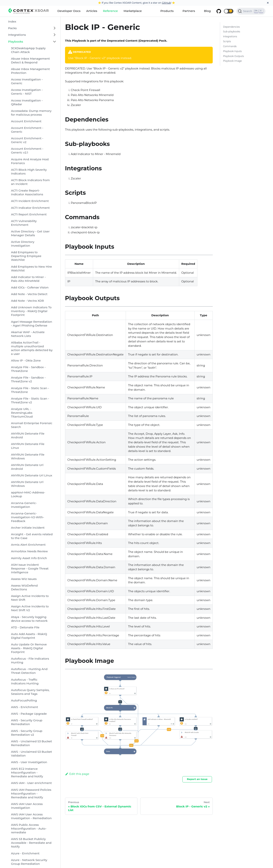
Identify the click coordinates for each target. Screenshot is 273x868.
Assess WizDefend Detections (24, 587)
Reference (110, 11)
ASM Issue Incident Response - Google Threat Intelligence (30, 568)
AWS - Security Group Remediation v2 (27, 733)
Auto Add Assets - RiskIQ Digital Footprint (29, 636)
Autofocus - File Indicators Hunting (30, 660)
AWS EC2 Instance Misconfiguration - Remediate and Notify (27, 773)
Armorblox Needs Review (29, 551)
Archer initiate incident (28, 528)
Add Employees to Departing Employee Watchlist (26, 256)
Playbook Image (232, 61)
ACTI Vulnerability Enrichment (24, 223)
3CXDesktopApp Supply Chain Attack (28, 50)
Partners (189, 11)
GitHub (166, 3)
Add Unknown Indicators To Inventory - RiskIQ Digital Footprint (31, 311)
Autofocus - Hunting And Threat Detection (29, 671)
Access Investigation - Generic (27, 81)
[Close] (268, 3)
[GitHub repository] (219, 11)
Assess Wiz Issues (24, 579)
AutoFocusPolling (24, 700)
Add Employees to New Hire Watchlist (31, 268)
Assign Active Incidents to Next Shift (30, 598)
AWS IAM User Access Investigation (27, 806)
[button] (229, 11)
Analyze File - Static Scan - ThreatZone (30, 390)
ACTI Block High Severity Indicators (29, 172)
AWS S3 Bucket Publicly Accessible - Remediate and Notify (31, 843)
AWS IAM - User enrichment (31, 783)
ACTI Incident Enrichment (30, 201)
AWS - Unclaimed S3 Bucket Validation (31, 754)
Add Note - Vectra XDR (27, 301)
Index (12, 21)
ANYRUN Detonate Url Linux (32, 475)
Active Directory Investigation (23, 244)
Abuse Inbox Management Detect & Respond (30, 60)
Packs (12, 28)
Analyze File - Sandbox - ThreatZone (28, 369)
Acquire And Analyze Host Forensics (30, 161)
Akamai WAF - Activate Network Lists (28, 334)
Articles (92, 11)
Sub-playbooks (231, 32)
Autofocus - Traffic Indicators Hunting (25, 681)
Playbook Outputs (233, 56)
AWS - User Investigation (29, 762)
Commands (230, 46)
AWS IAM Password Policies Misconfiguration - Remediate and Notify (31, 794)
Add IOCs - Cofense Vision (30, 287)
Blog (207, 11)
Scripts (227, 41)
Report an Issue (197, 779)
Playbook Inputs (232, 51)
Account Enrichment (26, 121)
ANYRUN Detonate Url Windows (27, 484)
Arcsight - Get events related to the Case (32, 536)
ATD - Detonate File (25, 627)
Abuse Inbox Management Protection (30, 71)
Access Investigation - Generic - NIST (27, 92)
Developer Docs (69, 11)
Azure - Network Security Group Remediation (29, 862)
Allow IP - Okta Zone (26, 360)
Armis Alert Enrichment (28, 545)
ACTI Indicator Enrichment (30, 208)
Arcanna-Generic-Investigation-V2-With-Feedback (28, 517)
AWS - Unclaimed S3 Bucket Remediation (31, 743)
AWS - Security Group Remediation (27, 722)
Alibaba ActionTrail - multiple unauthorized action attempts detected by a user (32, 348)
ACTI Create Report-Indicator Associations (27, 192)
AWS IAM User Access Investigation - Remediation (31, 816)
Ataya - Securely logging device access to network (29, 619)
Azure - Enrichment (25, 853)
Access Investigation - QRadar (27, 102)
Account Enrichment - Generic (27, 130)
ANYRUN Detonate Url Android (27, 467)
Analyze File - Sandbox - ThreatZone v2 (28, 379)
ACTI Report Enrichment (29, 214)
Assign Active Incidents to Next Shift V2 (30, 608)
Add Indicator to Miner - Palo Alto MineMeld (28, 279)
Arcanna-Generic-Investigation (24, 505)
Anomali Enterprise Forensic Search (32, 425)
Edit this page (77, 774)
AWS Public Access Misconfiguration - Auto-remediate (29, 829)
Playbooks (16, 42)
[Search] (251, 11)
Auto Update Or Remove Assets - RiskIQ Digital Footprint (29, 648)
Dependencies (231, 27)
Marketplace (133, 11)
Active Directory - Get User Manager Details (30, 233)
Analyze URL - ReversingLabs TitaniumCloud (22, 413)
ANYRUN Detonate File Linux (28, 446)
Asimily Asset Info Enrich (29, 558)
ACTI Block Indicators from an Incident (30, 182)
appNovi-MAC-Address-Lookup (28, 494)
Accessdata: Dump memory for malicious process (31, 113)
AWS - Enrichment (25, 707)
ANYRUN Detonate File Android (28, 435)
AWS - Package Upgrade (29, 714)
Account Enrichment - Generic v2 (27, 140)
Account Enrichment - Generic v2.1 (27, 151)
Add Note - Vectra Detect (29, 294)
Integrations (17, 35)
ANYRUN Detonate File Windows (28, 456)
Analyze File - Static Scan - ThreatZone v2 (30, 400)
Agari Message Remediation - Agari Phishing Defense (32, 324)
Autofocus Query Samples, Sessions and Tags (30, 692)
